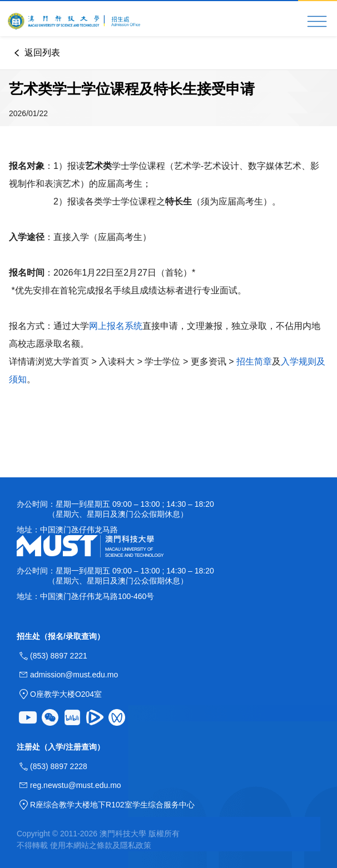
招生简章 (254, 361)
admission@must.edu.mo (74, 675)
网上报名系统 (116, 326)
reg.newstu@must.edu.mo (76, 785)
